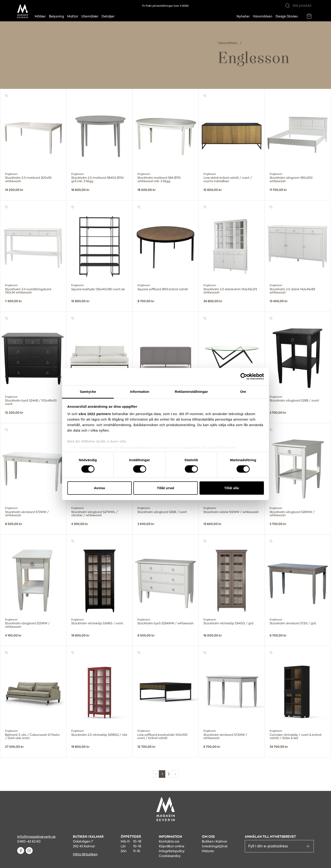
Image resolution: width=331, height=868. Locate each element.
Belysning (56, 16)
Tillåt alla (232, 488)
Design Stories (287, 16)
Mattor (73, 16)
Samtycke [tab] (88, 391)
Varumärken (263, 16)
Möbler (40, 16)
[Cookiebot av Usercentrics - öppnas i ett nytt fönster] (244, 377)
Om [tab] (243, 391)
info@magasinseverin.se (36, 837)
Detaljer (108, 16)
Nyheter (243, 16)
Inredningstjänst (215, 846)
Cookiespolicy (170, 856)
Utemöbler (90, 16)
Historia (208, 851)
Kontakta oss (169, 841)
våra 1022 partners (95, 414)
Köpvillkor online (172, 846)
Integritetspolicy (172, 851)
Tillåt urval (166, 488)
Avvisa (100, 488)
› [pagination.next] (175, 774)
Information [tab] (140, 391)
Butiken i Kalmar (214, 841)
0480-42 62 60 (29, 841)
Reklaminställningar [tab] (191, 391)
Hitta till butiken (85, 854)
